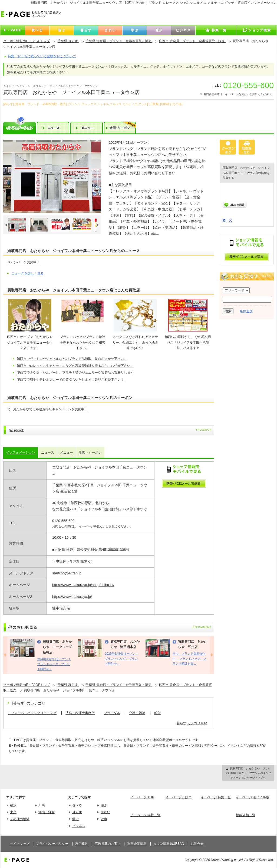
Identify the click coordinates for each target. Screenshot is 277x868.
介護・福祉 (137, 713)
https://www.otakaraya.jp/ (72, 597)
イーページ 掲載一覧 (145, 815)
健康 (104, 819)
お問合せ (197, 844)
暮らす (77, 812)
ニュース (48, 453)
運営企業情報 (137, 844)
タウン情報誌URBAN (169, 844)
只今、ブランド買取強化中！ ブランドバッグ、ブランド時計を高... (189, 658)
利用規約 (82, 844)
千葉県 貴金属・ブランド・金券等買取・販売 (119, 41)
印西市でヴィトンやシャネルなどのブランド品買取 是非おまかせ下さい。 (72, 359)
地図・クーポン (90, 453)
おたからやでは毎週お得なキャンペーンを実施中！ (50, 409)
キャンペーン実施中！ (24, 262)
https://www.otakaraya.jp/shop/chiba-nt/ (83, 585)
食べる (77, 805)
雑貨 (157, 713)
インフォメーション (21, 453)
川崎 (42, 805)
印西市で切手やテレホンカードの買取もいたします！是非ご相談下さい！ (70, 380)
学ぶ (75, 819)
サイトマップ (20, 844)
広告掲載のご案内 (108, 844)
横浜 (13, 805)
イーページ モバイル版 (253, 797)
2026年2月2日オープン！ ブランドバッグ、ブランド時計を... (54, 664)
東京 (13, 812)
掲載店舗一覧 (246, 815)
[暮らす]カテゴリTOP (191, 723)
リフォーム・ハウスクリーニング (32, 713)
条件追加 (246, 311)
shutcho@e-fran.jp (67, 573)
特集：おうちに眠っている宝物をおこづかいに (42, 56)
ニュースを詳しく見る (28, 273)
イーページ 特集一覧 (216, 797)
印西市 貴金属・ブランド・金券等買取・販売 (192, 41)
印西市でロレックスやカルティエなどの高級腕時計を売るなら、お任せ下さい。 (75, 366)
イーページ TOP (142, 797)
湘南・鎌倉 (47, 812)
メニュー (67, 453)
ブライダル (112, 713)
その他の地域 (20, 819)
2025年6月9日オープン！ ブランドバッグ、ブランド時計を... (122, 658)
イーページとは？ (179, 797)
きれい (105, 812)
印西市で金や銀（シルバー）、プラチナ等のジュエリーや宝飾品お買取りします (75, 373)
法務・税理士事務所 (80, 713)
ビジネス (79, 826)
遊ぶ (104, 805)
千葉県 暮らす (68, 41)
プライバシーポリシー (52, 844)
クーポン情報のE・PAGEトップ (27, 41)
